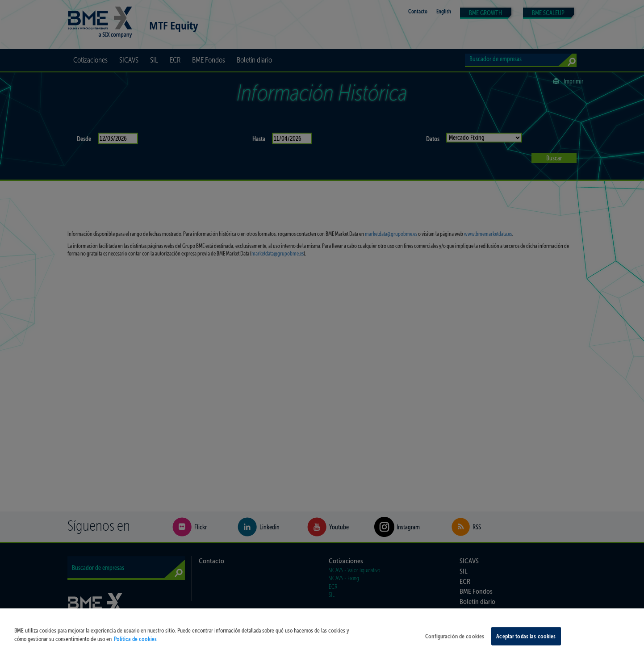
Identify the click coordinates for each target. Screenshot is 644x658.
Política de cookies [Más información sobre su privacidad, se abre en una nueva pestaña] (135, 652)
